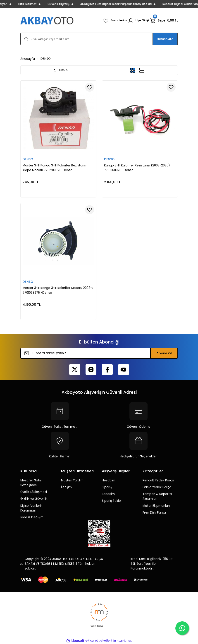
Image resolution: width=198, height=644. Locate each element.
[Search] (99, 39)
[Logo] (47, 20)
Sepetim (108, 494)
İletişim (66, 487)
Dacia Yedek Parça (157, 487)
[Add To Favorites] (90, 87)
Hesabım (109, 480)
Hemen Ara (165, 39)
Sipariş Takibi (112, 501)
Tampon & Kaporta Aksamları (157, 496)
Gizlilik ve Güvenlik (34, 499)
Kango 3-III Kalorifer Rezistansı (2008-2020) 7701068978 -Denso (137, 168)
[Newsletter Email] (99, 353)
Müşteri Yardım (72, 480)
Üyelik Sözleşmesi (34, 492)
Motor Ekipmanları (156, 506)
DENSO (46, 59)
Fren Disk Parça (154, 513)
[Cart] (164, 21)
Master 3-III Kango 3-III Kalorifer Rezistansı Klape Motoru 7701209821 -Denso (55, 168)
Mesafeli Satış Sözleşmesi (31, 483)
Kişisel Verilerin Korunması (31, 508)
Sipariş (107, 487)
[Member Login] (138, 21)
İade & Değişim (32, 517)
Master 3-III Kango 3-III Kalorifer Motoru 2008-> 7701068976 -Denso (58, 290)
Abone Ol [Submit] (164, 353)
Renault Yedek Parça (158, 480)
